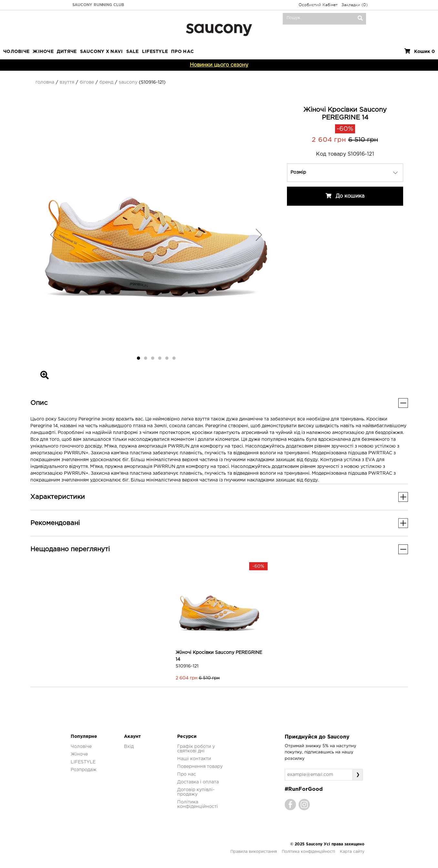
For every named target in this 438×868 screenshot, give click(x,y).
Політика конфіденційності (308, 852)
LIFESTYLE (155, 52)
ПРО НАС (182, 52)
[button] (53, 234)
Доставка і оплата (198, 782)
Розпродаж (84, 770)
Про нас (187, 774)
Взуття (67, 82)
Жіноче (43, 52)
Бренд (106, 82)
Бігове (87, 82)
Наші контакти (194, 759)
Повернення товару (200, 767)
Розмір (298, 172)
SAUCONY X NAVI (102, 52)
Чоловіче (16, 52)
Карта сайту (352, 852)
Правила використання (254, 852)
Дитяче (67, 52)
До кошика (345, 196)
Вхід (129, 747)
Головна (45, 82)
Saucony (128, 82)
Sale (132, 52)
